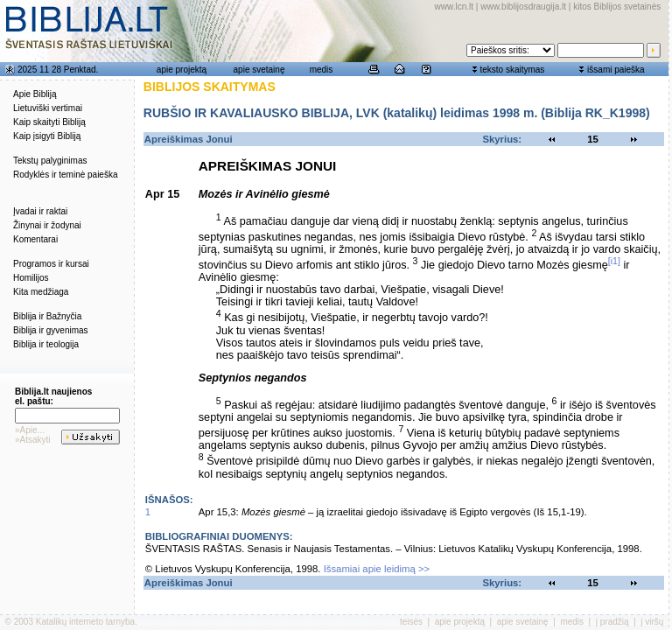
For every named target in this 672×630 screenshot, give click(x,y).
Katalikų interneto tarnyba (85, 622)
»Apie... (30, 430)
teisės (411, 622)
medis (322, 70)
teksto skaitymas (512, 70)
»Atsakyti (33, 440)
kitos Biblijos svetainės (617, 7)
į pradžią (612, 622)
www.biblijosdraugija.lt (523, 7)
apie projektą (182, 70)
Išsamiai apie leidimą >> (377, 569)
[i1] (614, 261)
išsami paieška (616, 70)
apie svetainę (259, 70)
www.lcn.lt (454, 7)
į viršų (652, 622)
